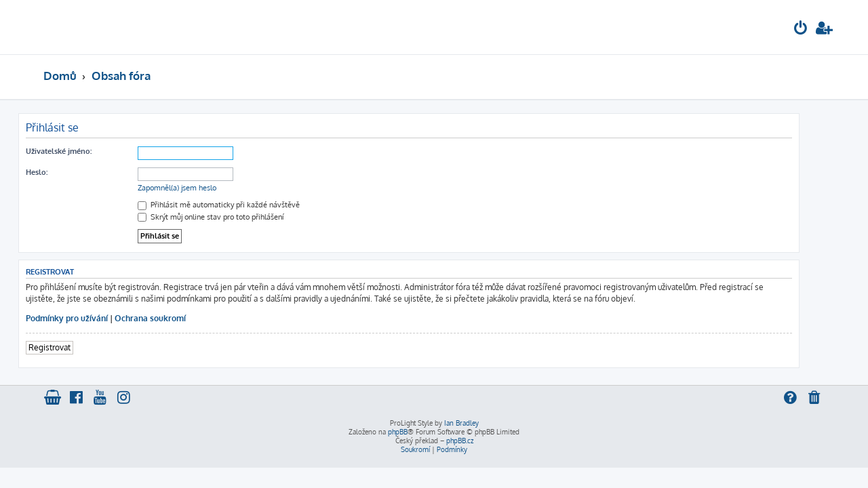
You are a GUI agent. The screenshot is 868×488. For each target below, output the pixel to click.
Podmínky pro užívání (92, 318)
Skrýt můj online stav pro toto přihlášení (236, 217)
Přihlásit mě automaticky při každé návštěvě (244, 205)
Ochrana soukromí (175, 318)
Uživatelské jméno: (84, 151)
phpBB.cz (460, 441)
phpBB (398, 432)
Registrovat (75, 347)
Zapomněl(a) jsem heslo (202, 188)
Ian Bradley (461, 423)
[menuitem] (801, 29)
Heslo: (62, 172)
